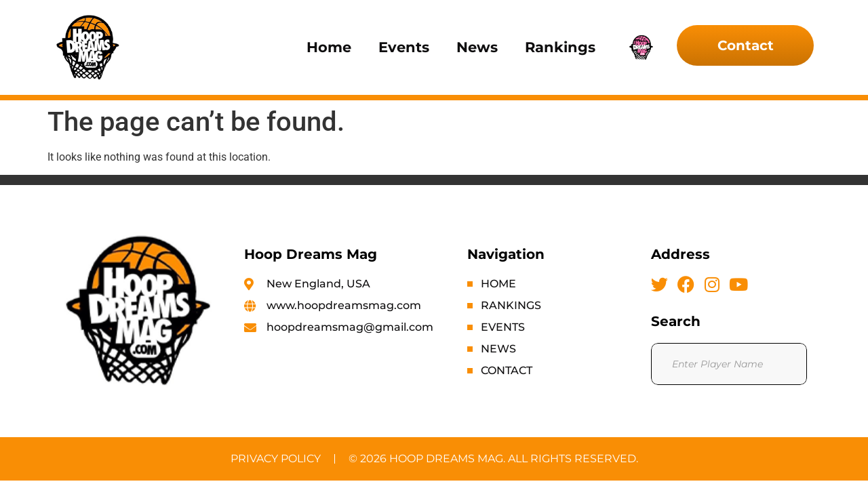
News (477, 47)
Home (329, 47)
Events (404, 47)
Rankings (560, 47)
